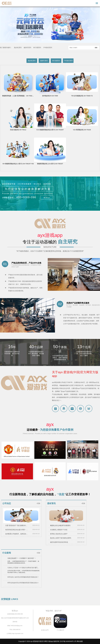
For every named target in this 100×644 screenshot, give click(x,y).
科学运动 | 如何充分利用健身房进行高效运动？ (23, 577)
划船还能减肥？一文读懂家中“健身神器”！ (22, 558)
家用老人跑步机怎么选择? (59, 534)
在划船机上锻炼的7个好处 (59, 530)
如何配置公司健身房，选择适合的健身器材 (17, 534)
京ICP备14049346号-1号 (68, 641)
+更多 (38, 503)
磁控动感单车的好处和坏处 (59, 542)
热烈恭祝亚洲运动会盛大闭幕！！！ (17, 530)
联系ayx (47, 198)
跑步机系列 (18, 48)
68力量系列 (37, 48)
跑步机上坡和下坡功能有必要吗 (61, 538)
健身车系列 (27, 48)
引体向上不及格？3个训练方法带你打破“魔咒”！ (23, 568)
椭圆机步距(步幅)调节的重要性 (60, 525)
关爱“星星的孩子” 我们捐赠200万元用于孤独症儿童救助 (17, 525)
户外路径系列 (48, 48)
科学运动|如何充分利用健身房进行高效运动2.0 (23, 583)
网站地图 (80, 641)
